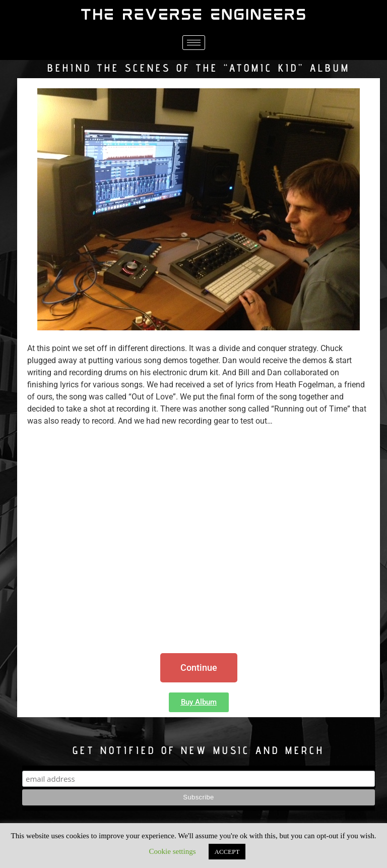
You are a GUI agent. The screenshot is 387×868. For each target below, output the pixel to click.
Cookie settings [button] (173, 851)
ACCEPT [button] (227, 852)
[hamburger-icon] (194, 43)
